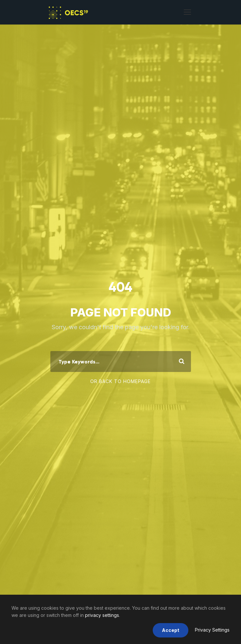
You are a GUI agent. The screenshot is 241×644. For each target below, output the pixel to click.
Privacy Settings (212, 630)
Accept (171, 630)
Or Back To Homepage (120, 381)
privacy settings (102, 615)
